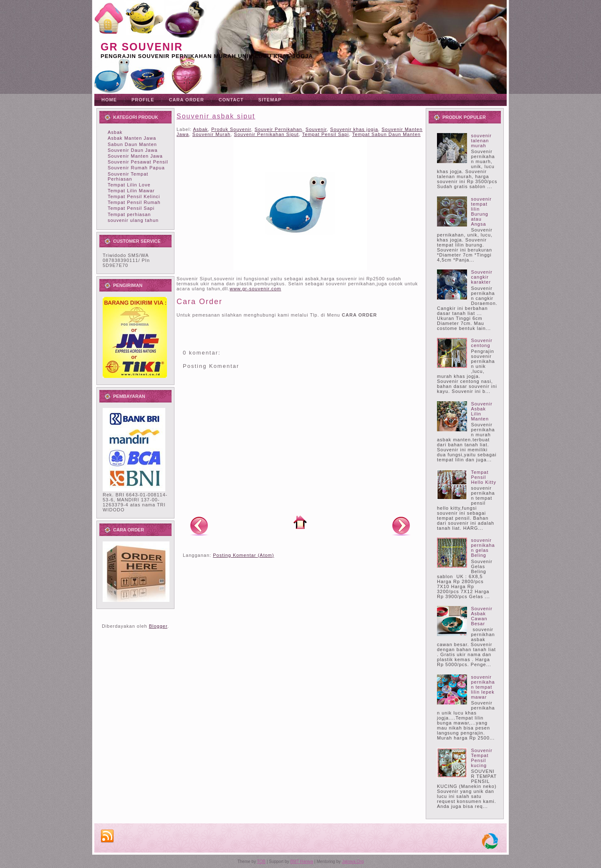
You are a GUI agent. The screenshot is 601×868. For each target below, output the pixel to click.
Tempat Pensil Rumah (134, 202)
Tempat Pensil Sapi (131, 208)
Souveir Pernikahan (278, 129)
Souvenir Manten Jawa (135, 156)
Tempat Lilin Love (129, 185)
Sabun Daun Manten (132, 144)
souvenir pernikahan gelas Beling (483, 548)
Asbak (115, 132)
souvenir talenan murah (481, 141)
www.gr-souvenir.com (255, 289)
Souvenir (316, 129)
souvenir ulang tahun (133, 220)
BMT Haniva (302, 862)
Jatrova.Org (353, 862)
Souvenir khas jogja (354, 129)
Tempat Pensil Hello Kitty (484, 477)
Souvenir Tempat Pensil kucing (481, 758)
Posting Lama (401, 526)
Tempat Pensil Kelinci (134, 196)
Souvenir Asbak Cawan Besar (481, 616)
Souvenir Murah (212, 134)
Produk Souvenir (231, 129)
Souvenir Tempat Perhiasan (128, 176)
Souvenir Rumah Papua (136, 168)
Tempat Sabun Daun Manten (386, 134)
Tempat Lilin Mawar (131, 191)
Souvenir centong (481, 343)
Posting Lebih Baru (199, 526)
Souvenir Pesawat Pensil (138, 162)
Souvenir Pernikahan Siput (266, 134)
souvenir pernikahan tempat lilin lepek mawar (483, 687)
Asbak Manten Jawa (132, 138)
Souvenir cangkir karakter (481, 277)
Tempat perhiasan (129, 214)
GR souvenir (142, 47)
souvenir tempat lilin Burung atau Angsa (481, 211)
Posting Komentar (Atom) (244, 555)
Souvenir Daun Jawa (133, 150)
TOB (261, 862)
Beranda (300, 522)
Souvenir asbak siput (216, 116)
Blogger (158, 626)
